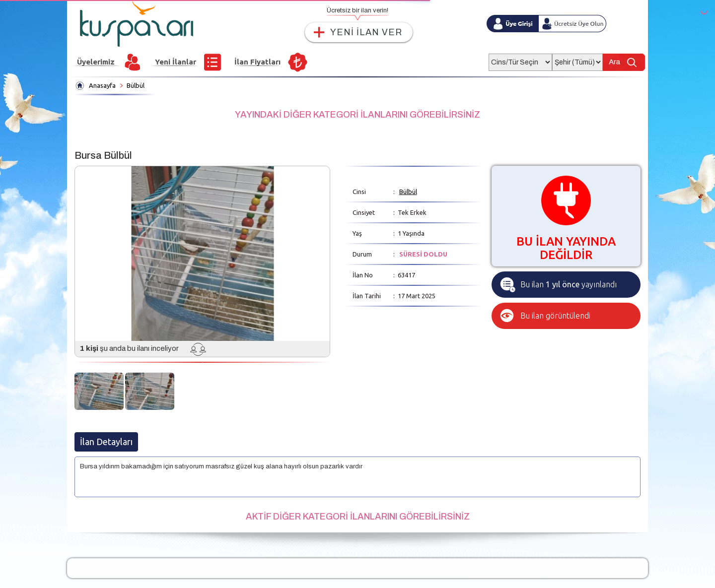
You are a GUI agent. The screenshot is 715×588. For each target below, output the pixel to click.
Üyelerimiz (96, 62)
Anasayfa (102, 85)
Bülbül (136, 85)
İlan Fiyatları (257, 62)
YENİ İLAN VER (366, 32)
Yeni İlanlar (176, 62)
